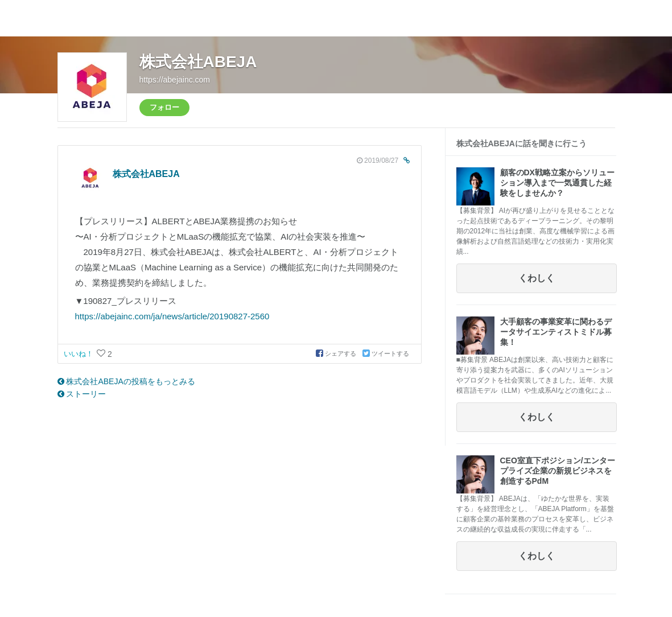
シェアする (337, 353)
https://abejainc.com (175, 80)
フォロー (164, 107)
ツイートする (386, 353)
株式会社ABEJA (198, 62)
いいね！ (80, 354)
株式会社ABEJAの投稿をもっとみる (126, 381)
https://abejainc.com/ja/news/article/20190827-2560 (172, 316)
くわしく (537, 278)
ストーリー (82, 394)
